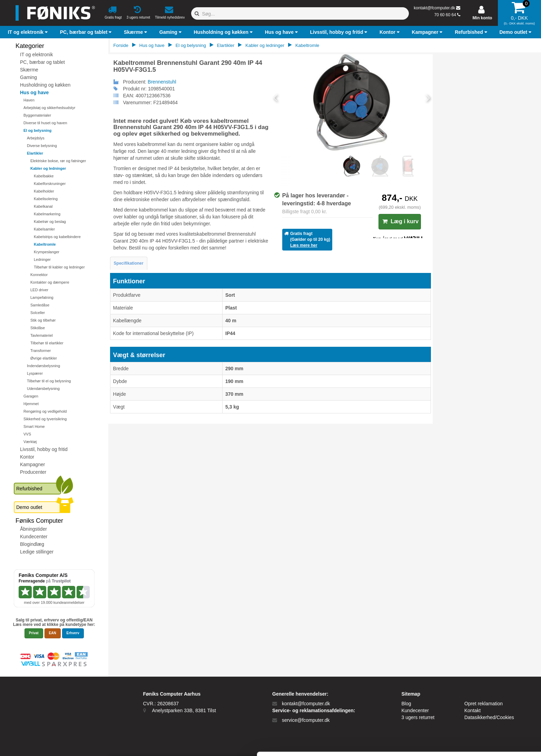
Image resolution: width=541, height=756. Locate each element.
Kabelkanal (43, 206)
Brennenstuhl (162, 82)
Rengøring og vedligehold (45, 411)
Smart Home (34, 426)
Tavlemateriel (42, 335)
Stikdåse (38, 328)
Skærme (29, 70)
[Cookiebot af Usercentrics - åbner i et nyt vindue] (45, 743)
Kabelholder (44, 191)
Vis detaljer (359, 742)
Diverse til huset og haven (45, 123)
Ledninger (42, 259)
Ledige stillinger (37, 552)
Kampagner (32, 464)
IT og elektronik (36, 55)
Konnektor (39, 275)
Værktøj (30, 442)
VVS (27, 434)
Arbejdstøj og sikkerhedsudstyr (49, 108)
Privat (34, 633)
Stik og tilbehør (43, 320)
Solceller (38, 313)
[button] (29, 32)
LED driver (39, 290)
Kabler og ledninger (48, 168)
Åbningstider (33, 529)
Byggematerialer (37, 115)
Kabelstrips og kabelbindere (57, 237)
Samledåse (40, 305)
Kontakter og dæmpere (50, 282)
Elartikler (35, 153)
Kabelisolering (46, 199)
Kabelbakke (44, 176)
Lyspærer (35, 373)
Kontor (27, 457)
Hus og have (34, 92)
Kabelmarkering (47, 214)
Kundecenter (34, 537)
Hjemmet (31, 404)
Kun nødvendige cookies (483, 711)
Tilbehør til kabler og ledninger (59, 267)
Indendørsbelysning (43, 366)
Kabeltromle (45, 244)
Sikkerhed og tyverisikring (45, 419)
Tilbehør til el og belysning (49, 381)
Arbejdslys (36, 138)
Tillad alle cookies (483, 688)
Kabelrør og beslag (50, 222)
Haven (29, 100)
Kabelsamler (44, 229)
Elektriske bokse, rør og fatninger (58, 161)
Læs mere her (304, 245)
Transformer (41, 351)
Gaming (28, 77)
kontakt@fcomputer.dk (434, 8)
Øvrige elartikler (44, 358)
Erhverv (73, 633)
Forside (121, 45)
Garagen (31, 396)
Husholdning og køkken (45, 85)
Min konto (483, 18)
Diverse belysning (42, 146)
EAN (53, 633)
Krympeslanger (47, 252)
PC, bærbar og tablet (42, 62)
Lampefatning (42, 297)
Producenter (33, 472)
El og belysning (37, 130)
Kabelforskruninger (50, 184)
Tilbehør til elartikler (47, 343)
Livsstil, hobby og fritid (44, 449)
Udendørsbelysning (43, 389)
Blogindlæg (32, 544)
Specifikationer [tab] (129, 263)
